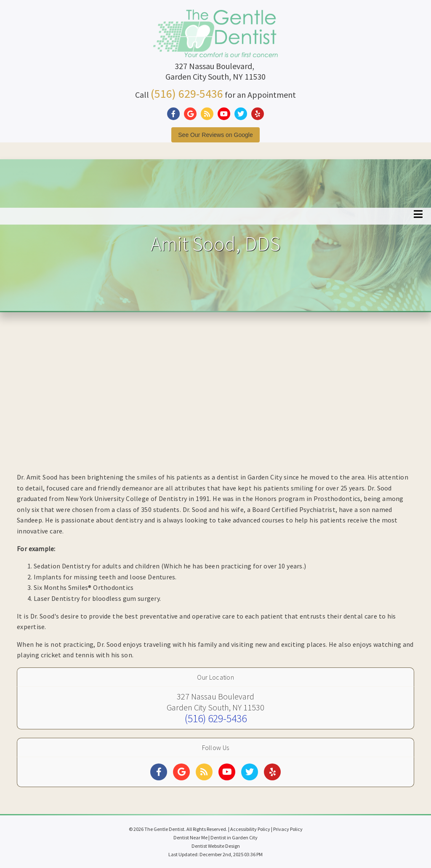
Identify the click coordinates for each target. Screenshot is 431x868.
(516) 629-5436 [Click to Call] (187, 94)
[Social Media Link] (176, 114)
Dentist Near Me (190, 837)
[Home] (215, 48)
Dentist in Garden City (234, 837)
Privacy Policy (288, 829)
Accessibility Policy (250, 829)
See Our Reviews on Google (215, 135)
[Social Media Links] (159, 772)
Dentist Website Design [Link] (216, 846)
